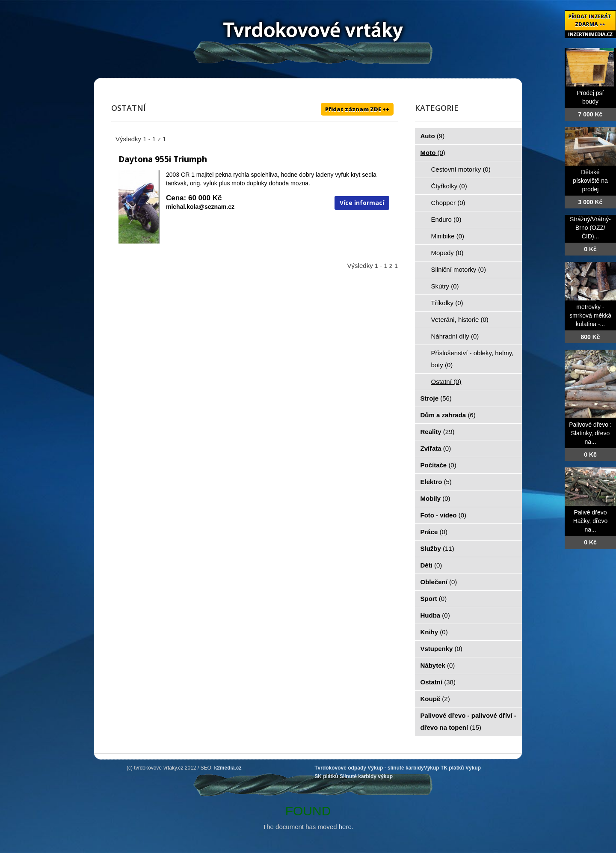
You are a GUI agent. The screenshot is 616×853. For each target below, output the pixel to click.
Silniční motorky (459, 269)
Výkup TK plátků (444, 768)
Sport (434, 599)
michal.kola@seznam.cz (200, 207)
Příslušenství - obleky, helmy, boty (472, 359)
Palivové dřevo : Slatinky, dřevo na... (590, 433)
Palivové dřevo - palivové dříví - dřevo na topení (468, 721)
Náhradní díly (455, 336)
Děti (431, 565)
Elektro (436, 482)
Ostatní (446, 382)
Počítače (438, 465)
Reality (438, 432)
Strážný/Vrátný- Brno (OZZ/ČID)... (590, 228)
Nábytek (438, 665)
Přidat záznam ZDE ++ (357, 109)
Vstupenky (441, 649)
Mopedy (447, 253)
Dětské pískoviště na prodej (590, 181)
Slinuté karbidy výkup (366, 776)
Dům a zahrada (448, 415)
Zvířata (436, 448)
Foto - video (444, 515)
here (345, 827)
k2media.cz (228, 768)
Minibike (448, 236)
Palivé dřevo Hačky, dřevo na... (591, 521)
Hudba (435, 615)
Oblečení (439, 582)
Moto (433, 153)
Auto (433, 136)
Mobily (435, 498)
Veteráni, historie (460, 320)
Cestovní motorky (461, 169)
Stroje (436, 398)
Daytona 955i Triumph (163, 159)
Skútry (445, 286)
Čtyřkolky (449, 186)
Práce (434, 532)
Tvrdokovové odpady (340, 768)
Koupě (435, 699)
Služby (437, 548)
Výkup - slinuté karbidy (395, 768)
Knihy (434, 632)
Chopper (448, 203)
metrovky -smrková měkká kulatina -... (590, 315)
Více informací (362, 203)
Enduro (446, 219)
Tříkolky (447, 303)
